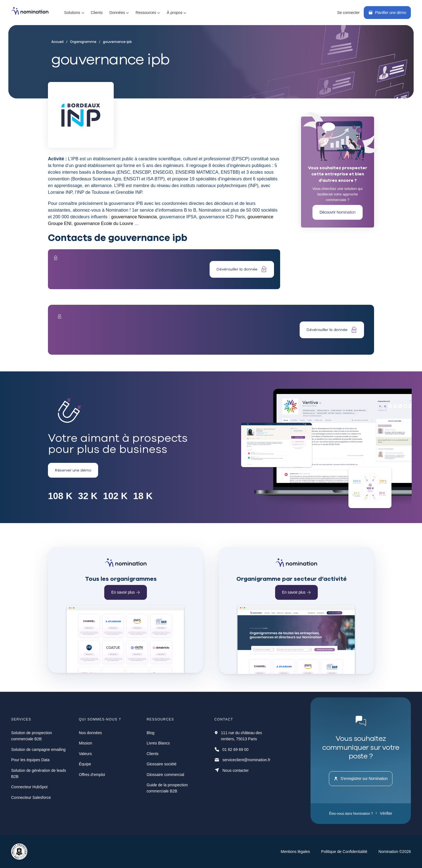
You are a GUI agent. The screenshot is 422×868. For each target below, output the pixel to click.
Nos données (90, 733)
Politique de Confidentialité (344, 852)
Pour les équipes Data (30, 760)
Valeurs (85, 754)
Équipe (85, 764)
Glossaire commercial (165, 775)
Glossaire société (162, 764)
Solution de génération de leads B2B (39, 773)
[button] (74, 13)
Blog (151, 733)
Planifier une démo (387, 13)
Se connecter (348, 13)
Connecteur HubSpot (29, 787)
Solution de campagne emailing (38, 749)
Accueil (59, 42)
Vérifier (384, 813)
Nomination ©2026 (395, 852)
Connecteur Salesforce (31, 797)
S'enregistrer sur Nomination (361, 779)
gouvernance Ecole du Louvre (104, 223)
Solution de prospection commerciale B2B (31, 736)
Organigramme (83, 42)
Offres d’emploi (92, 775)
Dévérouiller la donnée (242, 269)
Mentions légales (295, 852)
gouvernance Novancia (134, 217)
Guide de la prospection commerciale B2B (167, 788)
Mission (85, 743)
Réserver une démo (73, 470)
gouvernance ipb (115, 42)
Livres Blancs (158, 743)
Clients (97, 13)
